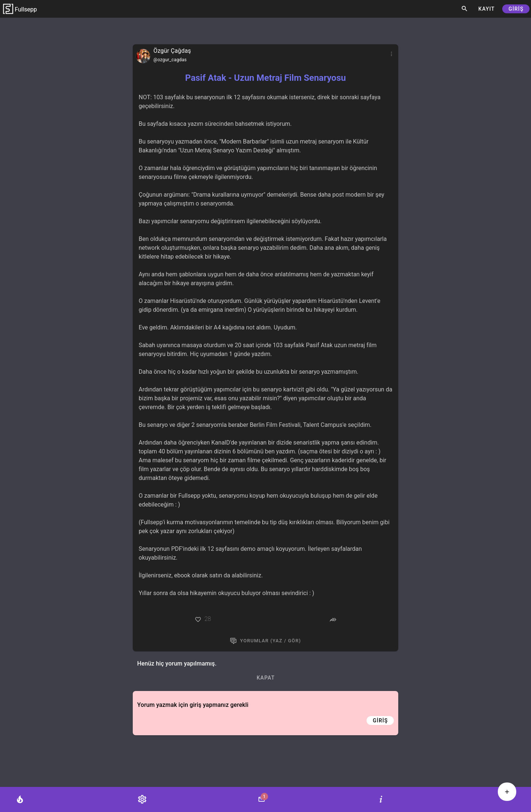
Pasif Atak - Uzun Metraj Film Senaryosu (265, 78)
